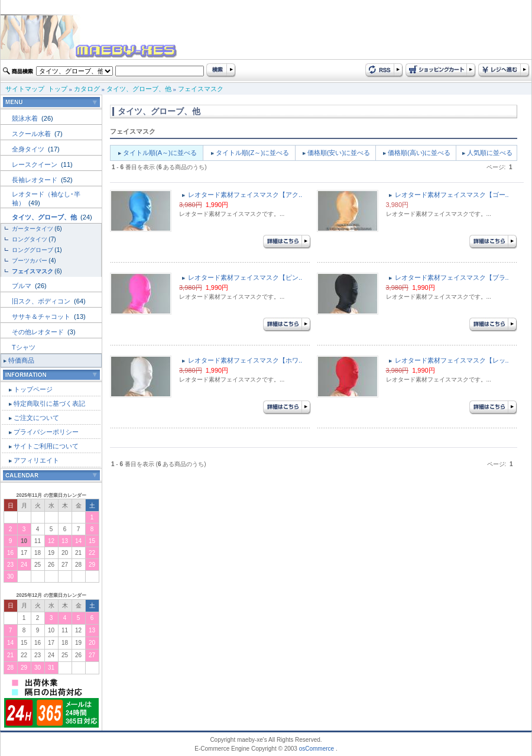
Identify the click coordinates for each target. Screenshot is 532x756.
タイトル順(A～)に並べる (160, 153)
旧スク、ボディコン (42, 301)
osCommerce (317, 749)
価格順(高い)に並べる (419, 153)
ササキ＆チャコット (42, 316)
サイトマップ (25, 89)
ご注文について (36, 418)
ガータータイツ (33, 229)
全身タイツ (29, 149)
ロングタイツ (30, 239)
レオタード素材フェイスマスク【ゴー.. (452, 195)
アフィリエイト (36, 460)
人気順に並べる (490, 153)
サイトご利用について (46, 446)
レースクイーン (35, 164)
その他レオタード (39, 332)
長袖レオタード (35, 180)
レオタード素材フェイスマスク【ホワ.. (245, 360)
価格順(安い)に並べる (339, 153)
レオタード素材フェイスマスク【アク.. (245, 195)
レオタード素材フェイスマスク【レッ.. (452, 360)
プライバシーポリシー (46, 432)
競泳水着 (26, 118)
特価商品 (21, 360)
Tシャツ (24, 347)
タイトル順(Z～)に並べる (252, 153)
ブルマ (22, 286)
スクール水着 (32, 134)
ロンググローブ (33, 250)
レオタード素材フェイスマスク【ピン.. (245, 277)
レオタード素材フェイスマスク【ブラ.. (452, 277)
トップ (58, 89)
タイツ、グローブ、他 (139, 89)
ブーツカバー (30, 261)
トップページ (33, 389)
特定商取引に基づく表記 (49, 403)
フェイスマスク (201, 89)
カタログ (87, 89)
